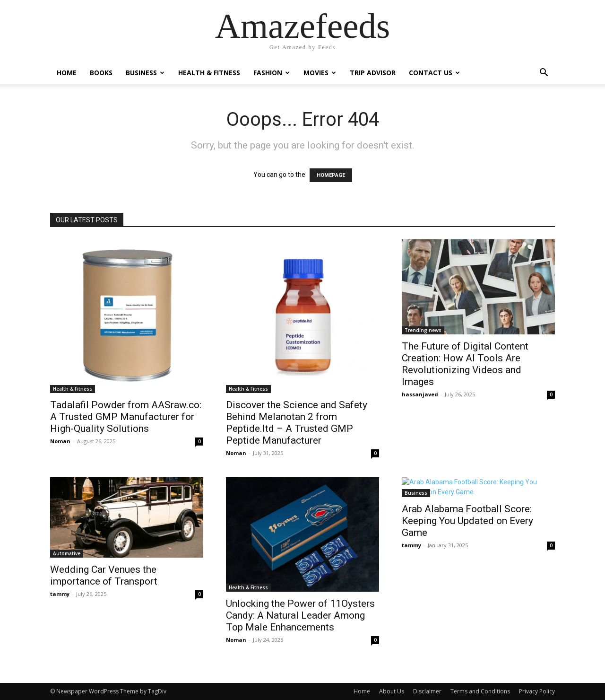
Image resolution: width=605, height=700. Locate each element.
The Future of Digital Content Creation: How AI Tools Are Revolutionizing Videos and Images (465, 364)
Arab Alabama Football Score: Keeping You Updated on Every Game (467, 521)
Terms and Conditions (480, 691)
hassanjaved (420, 394)
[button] (544, 74)
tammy (60, 594)
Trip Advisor (373, 73)
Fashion (272, 73)
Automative (67, 553)
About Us (392, 691)
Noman (60, 441)
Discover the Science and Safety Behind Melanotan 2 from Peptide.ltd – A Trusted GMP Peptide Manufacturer (297, 423)
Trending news (423, 330)
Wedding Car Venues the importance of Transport (104, 575)
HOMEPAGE (331, 175)
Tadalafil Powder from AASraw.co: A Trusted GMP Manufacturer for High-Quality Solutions (126, 417)
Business (145, 73)
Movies (320, 73)
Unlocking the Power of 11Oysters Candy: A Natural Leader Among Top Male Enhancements (300, 615)
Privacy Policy (537, 691)
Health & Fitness (209, 73)
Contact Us (434, 73)
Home (67, 73)
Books (101, 73)
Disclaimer (427, 691)
